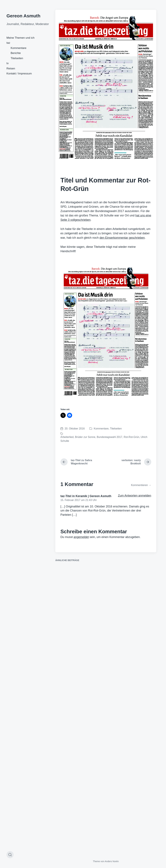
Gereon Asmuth (23, 16)
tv (8, 63)
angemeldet (81, 537)
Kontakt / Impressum (19, 74)
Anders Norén (112, 861)
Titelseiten (17, 58)
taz (8, 43)
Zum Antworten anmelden (135, 496)
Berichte (16, 53)
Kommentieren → (141, 485)
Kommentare (19, 48)
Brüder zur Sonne (85, 437)
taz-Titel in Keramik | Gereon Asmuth (86, 496)
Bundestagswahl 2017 (110, 437)
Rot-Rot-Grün (131, 437)
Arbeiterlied (67, 437)
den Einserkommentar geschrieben (122, 238)
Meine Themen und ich (21, 38)
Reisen (11, 68)
